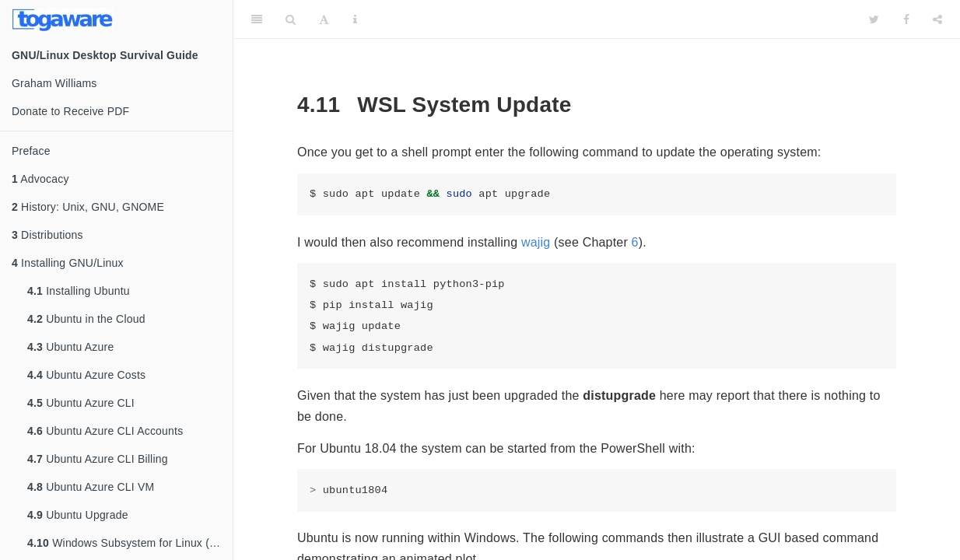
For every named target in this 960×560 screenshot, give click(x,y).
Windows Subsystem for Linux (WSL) (130, 543)
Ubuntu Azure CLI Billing (98, 459)
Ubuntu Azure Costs (86, 375)
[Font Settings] (324, 19)
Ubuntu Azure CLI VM (91, 487)
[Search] (291, 19)
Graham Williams (54, 83)
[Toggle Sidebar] (257, 19)
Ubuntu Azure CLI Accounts (105, 431)
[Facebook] (906, 19)
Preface (31, 151)
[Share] (937, 19)
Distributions (47, 235)
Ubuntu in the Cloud (86, 319)
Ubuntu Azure (70, 347)
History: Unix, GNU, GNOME (88, 207)
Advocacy (40, 179)
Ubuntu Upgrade (78, 515)
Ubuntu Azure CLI (81, 403)
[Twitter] (874, 19)
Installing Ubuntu (79, 291)
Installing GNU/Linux (68, 263)
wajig (536, 242)
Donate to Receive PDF (70, 111)
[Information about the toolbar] (355, 19)
